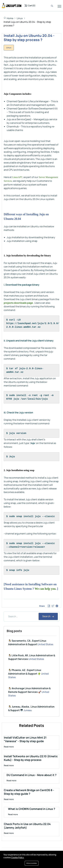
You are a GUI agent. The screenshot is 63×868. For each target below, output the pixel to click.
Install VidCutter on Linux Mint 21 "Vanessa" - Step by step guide (25, 739)
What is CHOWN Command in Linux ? (32, 809)
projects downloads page (18, 303)
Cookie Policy (18, 857)
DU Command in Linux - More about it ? (31, 775)
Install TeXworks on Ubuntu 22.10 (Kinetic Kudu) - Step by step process (31, 758)
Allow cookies (32, 863)
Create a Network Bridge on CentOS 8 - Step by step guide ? (29, 792)
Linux (20, 18)
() (30, 6)
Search (48, 616)
